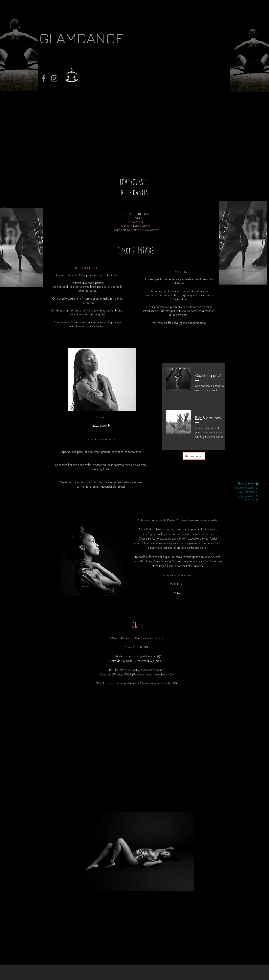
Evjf (199, 418)
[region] (102, 380)
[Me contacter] (194, 456)
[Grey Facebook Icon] (43, 78)
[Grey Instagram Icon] (54, 78)
